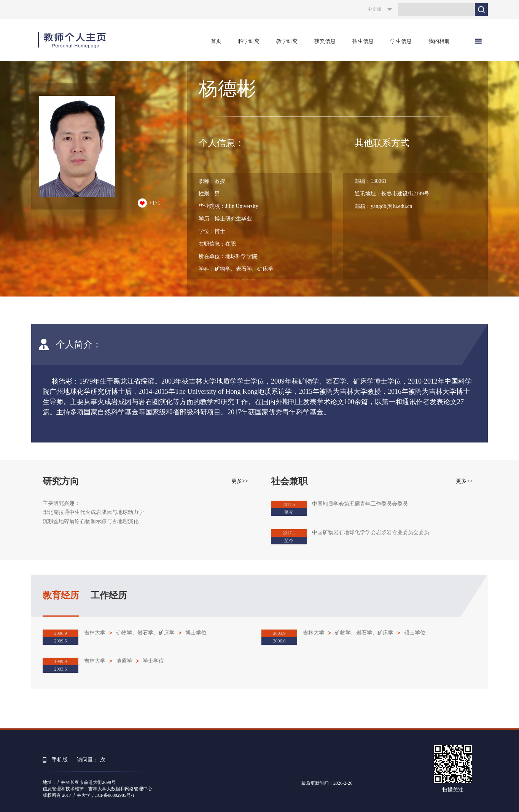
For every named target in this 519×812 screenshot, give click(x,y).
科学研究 (249, 41)
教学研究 (287, 41)
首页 (216, 41)
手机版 (60, 760)
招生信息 (363, 41)
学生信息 (401, 41)
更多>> (240, 481)
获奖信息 (325, 41)
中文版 (374, 9)
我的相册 (439, 41)
